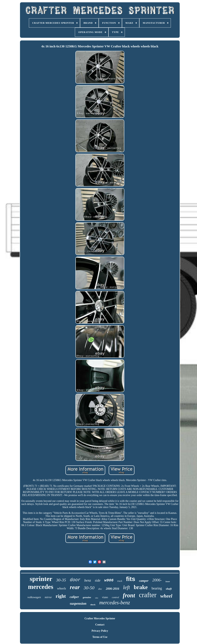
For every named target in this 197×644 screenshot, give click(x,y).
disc (100, 589)
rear (75, 587)
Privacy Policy (100, 631)
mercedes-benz (115, 603)
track (120, 581)
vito (97, 598)
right (61, 596)
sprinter (41, 579)
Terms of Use (100, 637)
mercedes (40, 587)
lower (168, 581)
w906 (109, 580)
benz (88, 580)
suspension (78, 603)
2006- (157, 580)
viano (105, 597)
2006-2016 (112, 589)
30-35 (61, 580)
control (115, 597)
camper (144, 581)
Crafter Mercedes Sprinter (100, 618)
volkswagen (34, 597)
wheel (166, 596)
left (126, 587)
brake (141, 587)
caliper (74, 597)
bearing (157, 588)
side (98, 580)
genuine (87, 597)
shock (93, 605)
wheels (62, 588)
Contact (100, 625)
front (129, 595)
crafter (148, 595)
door (75, 580)
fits (131, 579)
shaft (169, 589)
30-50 (89, 588)
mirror (48, 597)
